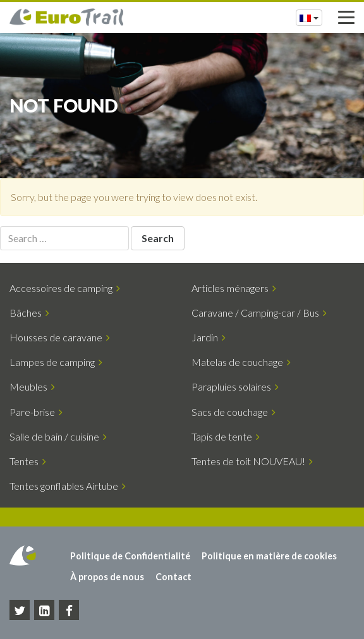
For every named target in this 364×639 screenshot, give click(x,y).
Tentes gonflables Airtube (68, 486)
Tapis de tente (226, 436)
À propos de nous (107, 577)
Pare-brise (36, 412)
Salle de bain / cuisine (58, 436)
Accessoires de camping (65, 288)
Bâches (29, 313)
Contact (173, 577)
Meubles (32, 386)
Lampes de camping (56, 362)
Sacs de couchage (234, 412)
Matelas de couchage (241, 362)
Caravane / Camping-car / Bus (259, 313)
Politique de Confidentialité (130, 556)
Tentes (28, 461)
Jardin (209, 337)
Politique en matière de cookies (269, 556)
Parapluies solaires (235, 386)
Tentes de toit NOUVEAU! (252, 461)
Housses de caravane (60, 337)
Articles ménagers (234, 288)
